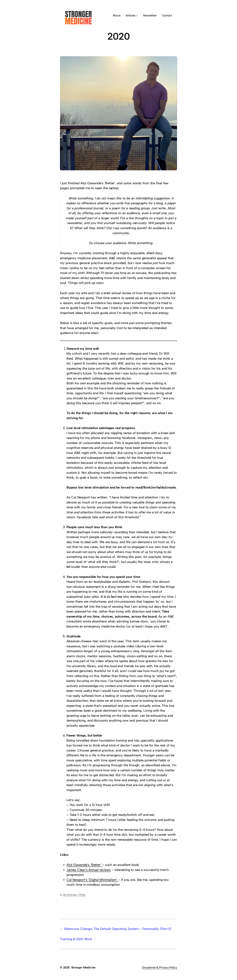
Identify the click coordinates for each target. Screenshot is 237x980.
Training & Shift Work (76, 939)
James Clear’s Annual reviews (89, 870)
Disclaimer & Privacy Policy (159, 967)
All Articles (70, 895)
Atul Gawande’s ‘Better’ (84, 865)
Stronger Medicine (83, 967)
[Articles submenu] (137, 16)
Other (82, 895)
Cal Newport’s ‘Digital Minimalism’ (92, 880)
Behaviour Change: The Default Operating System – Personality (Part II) (118, 929)
